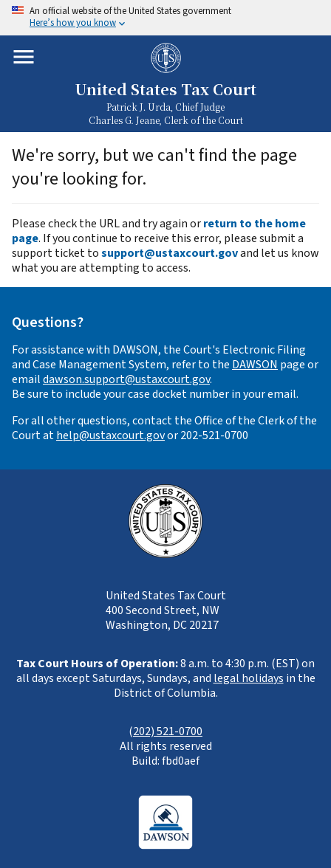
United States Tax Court (165, 89)
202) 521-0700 (168, 731)
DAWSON (255, 365)
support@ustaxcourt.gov (170, 253)
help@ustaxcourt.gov (110, 435)
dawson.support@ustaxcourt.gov (126, 379)
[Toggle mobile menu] (24, 57)
